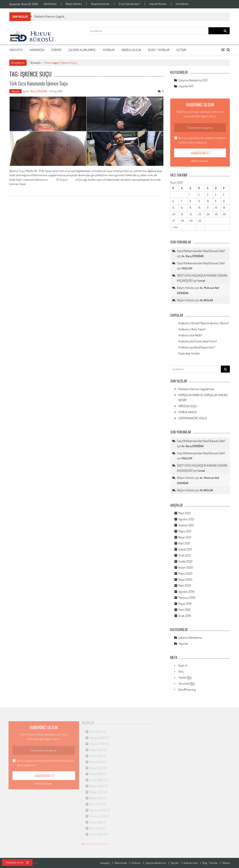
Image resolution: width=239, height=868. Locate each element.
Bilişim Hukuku (74, 4)
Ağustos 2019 (186, 592)
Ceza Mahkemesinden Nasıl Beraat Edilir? (201, 251)
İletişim (181, 50)
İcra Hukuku (182, 4)
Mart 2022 (185, 513)
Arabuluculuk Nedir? (190, 335)
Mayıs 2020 (185, 573)
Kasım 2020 (186, 567)
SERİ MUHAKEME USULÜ (193, 418)
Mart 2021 (184, 543)
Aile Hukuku (50, 4)
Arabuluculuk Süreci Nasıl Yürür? (198, 341)
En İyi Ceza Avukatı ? (130, 4)
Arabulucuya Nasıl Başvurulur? (197, 347)
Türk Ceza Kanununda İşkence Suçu (38, 83)
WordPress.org (187, 689)
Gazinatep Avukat (189, 353)
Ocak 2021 (185, 555)
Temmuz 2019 (187, 598)
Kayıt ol (183, 665)
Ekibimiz (56, 50)
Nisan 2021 (185, 537)
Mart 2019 (184, 610)
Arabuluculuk (131, 50)
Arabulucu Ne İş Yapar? (192, 329)
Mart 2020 (185, 586)
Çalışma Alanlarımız (82, 50)
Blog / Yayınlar (159, 50)
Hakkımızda (37, 50)
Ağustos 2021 (186, 519)
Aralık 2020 (185, 561)
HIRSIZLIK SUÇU (188, 406)
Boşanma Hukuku (100, 4)
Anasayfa (16, 50)
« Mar (175, 227)
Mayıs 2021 (185, 531)
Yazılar (185, 678)
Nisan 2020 (185, 580)
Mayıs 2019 (185, 604)
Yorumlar (187, 684)
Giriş (181, 671)
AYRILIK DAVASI (188, 412)
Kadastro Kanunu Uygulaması (196, 389)
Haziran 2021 (186, 525)
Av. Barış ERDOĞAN (37, 91)
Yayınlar (109, 50)
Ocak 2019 (185, 616)
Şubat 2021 (185, 549)
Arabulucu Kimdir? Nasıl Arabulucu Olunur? (204, 323)
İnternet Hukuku (158, 4)
